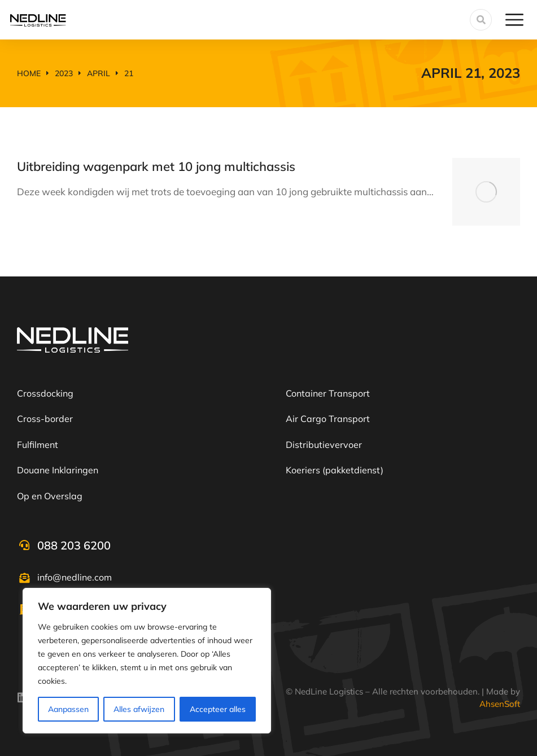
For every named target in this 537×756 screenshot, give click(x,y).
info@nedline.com (75, 577)
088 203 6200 (74, 545)
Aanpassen (68, 709)
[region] (147, 661)
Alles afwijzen (139, 709)
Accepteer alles (218, 709)
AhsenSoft (500, 704)
